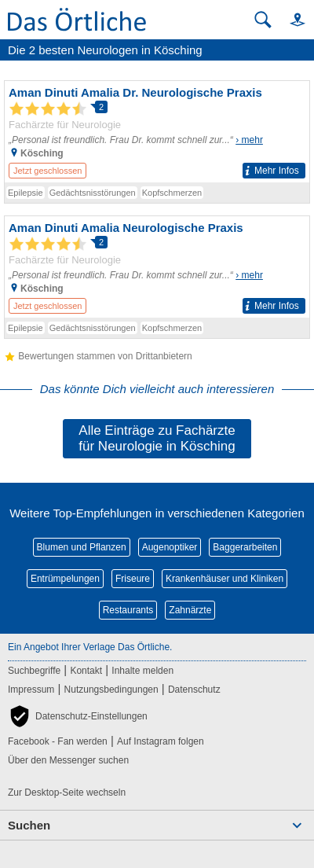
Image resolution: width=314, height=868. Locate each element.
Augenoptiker (170, 547)
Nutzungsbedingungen (111, 690)
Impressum (31, 690)
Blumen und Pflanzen (82, 547)
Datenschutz (194, 690)
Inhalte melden (142, 671)
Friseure (133, 579)
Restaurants (128, 610)
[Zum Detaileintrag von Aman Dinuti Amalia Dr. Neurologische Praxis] (157, 132)
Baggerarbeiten (245, 547)
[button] (290, 19)
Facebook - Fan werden (58, 741)
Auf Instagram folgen (161, 741)
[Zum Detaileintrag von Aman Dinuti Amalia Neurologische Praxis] (157, 267)
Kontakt (86, 671)
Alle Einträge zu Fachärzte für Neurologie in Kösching (157, 438)
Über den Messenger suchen (68, 760)
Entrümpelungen (65, 579)
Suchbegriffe (34, 671)
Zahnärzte (190, 610)
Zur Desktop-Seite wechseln (67, 793)
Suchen (29, 825)
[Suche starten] (263, 20)
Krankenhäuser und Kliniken (225, 579)
